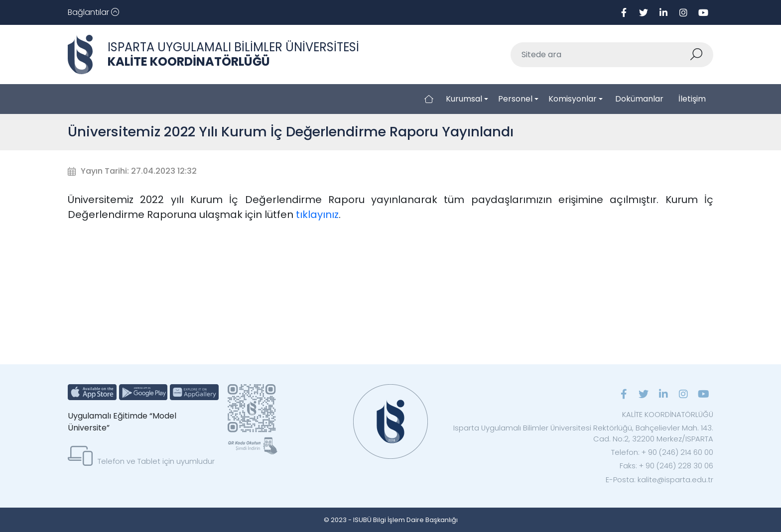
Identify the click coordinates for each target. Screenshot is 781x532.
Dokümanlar (639, 99)
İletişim (692, 99)
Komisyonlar (573, 99)
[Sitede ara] (600, 55)
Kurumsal (464, 99)
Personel (515, 99)
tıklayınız (317, 214)
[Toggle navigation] (93, 12)
